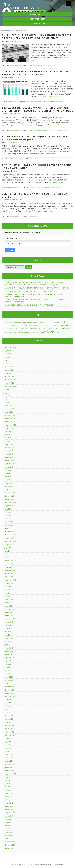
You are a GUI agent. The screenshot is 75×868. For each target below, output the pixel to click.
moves (49, 159)
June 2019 (8, 473)
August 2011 (9, 777)
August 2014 (9, 661)
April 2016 (8, 596)
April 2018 (8, 519)
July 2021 (8, 393)
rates (54, 65)
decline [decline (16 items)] (26, 326)
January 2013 (9, 722)
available (32, 188)
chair (30, 65)
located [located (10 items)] (6, 329)
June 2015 (8, 629)
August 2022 (9, 351)
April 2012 (8, 751)
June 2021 (8, 396)
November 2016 (10, 574)
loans (55, 188)
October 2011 (9, 771)
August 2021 (9, 389)
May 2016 (8, 593)
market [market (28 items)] (11, 328)
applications (33, 130)
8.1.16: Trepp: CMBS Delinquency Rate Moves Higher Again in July (35, 138)
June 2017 (8, 551)
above (31, 102)
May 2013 (8, 709)
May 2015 (8, 632)
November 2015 (10, 612)
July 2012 (8, 742)
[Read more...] (55, 97)
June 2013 (8, 706)
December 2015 (10, 609)
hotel (44, 102)
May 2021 (8, 399)
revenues (58, 102)
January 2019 (9, 490)
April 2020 (8, 441)
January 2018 (9, 528)
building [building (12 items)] (35, 323)
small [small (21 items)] (19, 332)
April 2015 (8, 635)
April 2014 (8, 674)
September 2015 (10, 619)
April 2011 (8, 790)
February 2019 (9, 486)
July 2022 (8, 354)
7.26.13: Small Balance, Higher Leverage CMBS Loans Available (37, 167)
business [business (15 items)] (40, 323)
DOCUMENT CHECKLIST (37, 14)
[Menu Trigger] (69, 4)
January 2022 (9, 373)
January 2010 (9, 839)
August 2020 (9, 428)
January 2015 (9, 645)
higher (34, 65)
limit (60, 130)
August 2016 (9, 583)
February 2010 (9, 835)
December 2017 (10, 532)
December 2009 (10, 842)
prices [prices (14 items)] (39, 329)
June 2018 (8, 512)
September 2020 (10, 425)
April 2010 (8, 829)
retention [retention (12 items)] (15, 332)
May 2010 (8, 826)
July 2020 (8, 431)
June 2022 (8, 357)
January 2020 (9, 451)
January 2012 (9, 761)
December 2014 (10, 648)
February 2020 (9, 448)
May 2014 (8, 671)
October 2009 (9, 848)
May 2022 (8, 360)
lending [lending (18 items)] (62, 326)
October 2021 (9, 383)
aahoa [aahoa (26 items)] (7, 322)
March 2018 (9, 522)
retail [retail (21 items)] (10, 332)
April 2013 (8, 713)
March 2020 (9, 444)
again (30, 159)
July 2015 (8, 625)
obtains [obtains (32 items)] (31, 328)
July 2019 (8, 470)
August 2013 (9, 700)
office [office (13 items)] (36, 329)
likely (44, 65)
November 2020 (10, 419)
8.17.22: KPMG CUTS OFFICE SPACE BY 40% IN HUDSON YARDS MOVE (28, 291)
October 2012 (9, 732)
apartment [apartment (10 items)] (16, 323)
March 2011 (9, 793)
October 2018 (9, 499)
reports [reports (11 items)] (6, 332)
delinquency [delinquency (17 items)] (32, 326)
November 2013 (10, 690)
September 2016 (10, 580)
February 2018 (9, 525)
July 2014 (8, 664)
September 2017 (10, 541)
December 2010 (10, 803)
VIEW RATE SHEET (38, 19)
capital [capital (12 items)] (45, 323)
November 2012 (10, 729)
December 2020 (10, 415)
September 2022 (10, 347)
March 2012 (9, 755)
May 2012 (8, 748)
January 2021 (9, 412)
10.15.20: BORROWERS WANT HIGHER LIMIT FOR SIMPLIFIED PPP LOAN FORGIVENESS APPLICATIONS (37, 109)
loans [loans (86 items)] (68, 325)
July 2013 (8, 703)
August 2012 (9, 738)
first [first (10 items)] (42, 326)
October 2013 (9, 693)
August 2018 (9, 506)
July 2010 (8, 819)
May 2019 (8, 477)
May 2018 (8, 515)
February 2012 (9, 758)
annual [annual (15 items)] (11, 323)
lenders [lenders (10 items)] (58, 326)
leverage (49, 188)
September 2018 (10, 503)
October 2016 (9, 577)
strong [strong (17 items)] (30, 332)
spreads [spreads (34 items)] (25, 332)
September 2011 (10, 774)
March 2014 (9, 677)
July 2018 (8, 509)
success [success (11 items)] (35, 332)
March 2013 (9, 716)
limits (35, 216)
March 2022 (9, 367)
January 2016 (9, 606)
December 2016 (10, 570)
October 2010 (9, 809)
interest (40, 65)
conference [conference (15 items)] (8, 326)
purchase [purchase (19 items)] (51, 329)
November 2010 (10, 806)
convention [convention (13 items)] (21, 326)
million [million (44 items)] (17, 328)
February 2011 (9, 797)
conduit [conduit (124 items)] (61, 322)
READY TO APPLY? (37, 24)
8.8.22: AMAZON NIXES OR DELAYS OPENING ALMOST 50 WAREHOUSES (29, 305)
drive (35, 102)
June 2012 (8, 745)
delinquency (37, 159)
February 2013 (9, 719)
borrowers (41, 130)
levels (48, 102)
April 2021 (8, 402)
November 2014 (10, 651)
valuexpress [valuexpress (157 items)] (52, 332)
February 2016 (9, 603)
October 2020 (9, 422)
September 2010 (10, 813)
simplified (65, 130)
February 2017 (9, 564)
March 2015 (9, 638)
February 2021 (9, 409)
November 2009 (10, 845)
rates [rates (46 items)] (56, 328)
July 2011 (8, 780)
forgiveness (49, 130)
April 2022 (8, 364)
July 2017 (8, 548)
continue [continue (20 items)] (14, 326)
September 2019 (10, 464)
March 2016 (9, 599)
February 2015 (9, 641)
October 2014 (9, 654)
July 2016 (8, 587)
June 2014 (8, 667)
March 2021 (9, 406)
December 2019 (10, 454)
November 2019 (10, 457)
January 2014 (9, 683)
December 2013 (10, 687)
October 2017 (9, 538)
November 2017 (10, 535)
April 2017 (8, 557)
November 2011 (10, 767)
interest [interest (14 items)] (54, 326)
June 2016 (8, 590)
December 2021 (10, 377)
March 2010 (9, 832)
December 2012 (10, 725)
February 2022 (9, 370)
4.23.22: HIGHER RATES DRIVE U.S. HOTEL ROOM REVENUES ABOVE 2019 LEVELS (35, 73)
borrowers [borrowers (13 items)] (30, 323)
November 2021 (10, 380)
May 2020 (8, 438)
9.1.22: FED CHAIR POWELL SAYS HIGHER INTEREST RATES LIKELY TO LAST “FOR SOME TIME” (37, 37)
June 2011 (8, 784)
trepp (54, 159)
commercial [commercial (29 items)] (51, 322)
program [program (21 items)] (44, 329)
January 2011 (9, 800)
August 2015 (9, 622)
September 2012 (10, 735)
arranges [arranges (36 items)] (23, 322)
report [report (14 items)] (69, 329)
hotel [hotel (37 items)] (45, 326)
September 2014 (10, 658)
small (59, 188)
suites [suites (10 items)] (38, 332)
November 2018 (10, 496)
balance (38, 188)
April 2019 (8, 480)
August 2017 (9, 545)
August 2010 (9, 816)
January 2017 (9, 567)
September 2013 (10, 696)
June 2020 (8, 435)
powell (49, 65)
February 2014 (9, 680)
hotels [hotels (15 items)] (49, 326)
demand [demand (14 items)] (38, 326)
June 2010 (8, 822)
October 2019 (9, 461)
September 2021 (10, 386)
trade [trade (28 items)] (42, 332)
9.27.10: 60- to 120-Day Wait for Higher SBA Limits (35, 195)
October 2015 (9, 616)
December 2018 (10, 493)
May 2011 (8, 787)
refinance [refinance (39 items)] (63, 328)
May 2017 (8, 554)
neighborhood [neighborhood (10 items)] (24, 329)
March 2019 (9, 483)
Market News (15, 65)
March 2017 (9, 561)
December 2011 (10, 764)
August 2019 (9, 467)
